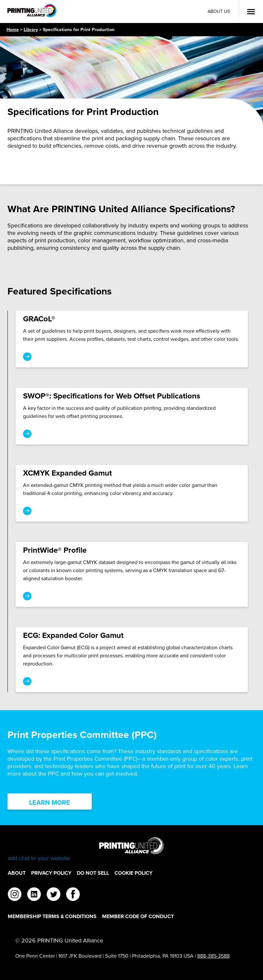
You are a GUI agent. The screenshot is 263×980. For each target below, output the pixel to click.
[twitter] (54, 895)
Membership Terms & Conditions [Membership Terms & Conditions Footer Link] (52, 916)
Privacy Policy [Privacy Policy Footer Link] (51, 873)
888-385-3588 (213, 956)
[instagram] (15, 895)
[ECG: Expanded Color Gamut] (132, 660)
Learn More (50, 802)
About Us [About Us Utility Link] (219, 12)
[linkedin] (34, 895)
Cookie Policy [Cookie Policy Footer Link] (133, 873)
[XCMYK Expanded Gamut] (132, 493)
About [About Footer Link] (17, 873)
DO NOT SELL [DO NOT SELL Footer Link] (93, 873)
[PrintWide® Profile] (132, 574)
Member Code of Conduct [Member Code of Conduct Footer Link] (138, 916)
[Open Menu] (251, 12)
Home (13, 30)
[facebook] (73, 895)
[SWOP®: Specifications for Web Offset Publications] (132, 416)
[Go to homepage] (131, 850)
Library (31, 30)
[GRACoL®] (132, 339)
